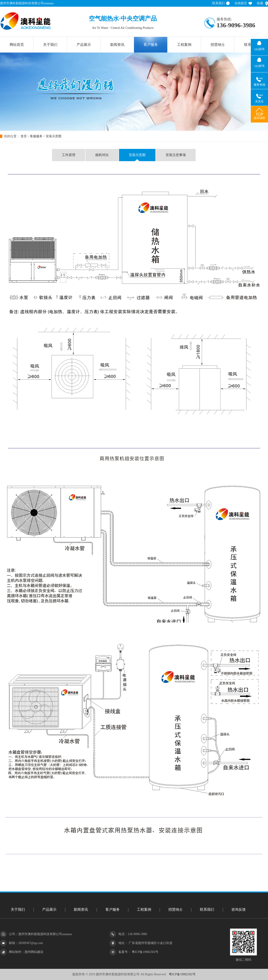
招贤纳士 (218, 45)
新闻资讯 (117, 45)
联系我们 (218, 3)
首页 (24, 136)
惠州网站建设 (34, 952)
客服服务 (36, 136)
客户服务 (151, 45)
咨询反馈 (239, 909)
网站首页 (17, 45)
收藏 (260, 3)
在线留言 (241, 3)
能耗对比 (102, 155)
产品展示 (84, 45)
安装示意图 (54, 136)
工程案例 (184, 45)
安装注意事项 (176, 155)
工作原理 (69, 155)
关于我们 (50, 45)
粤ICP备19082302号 (145, 952)
